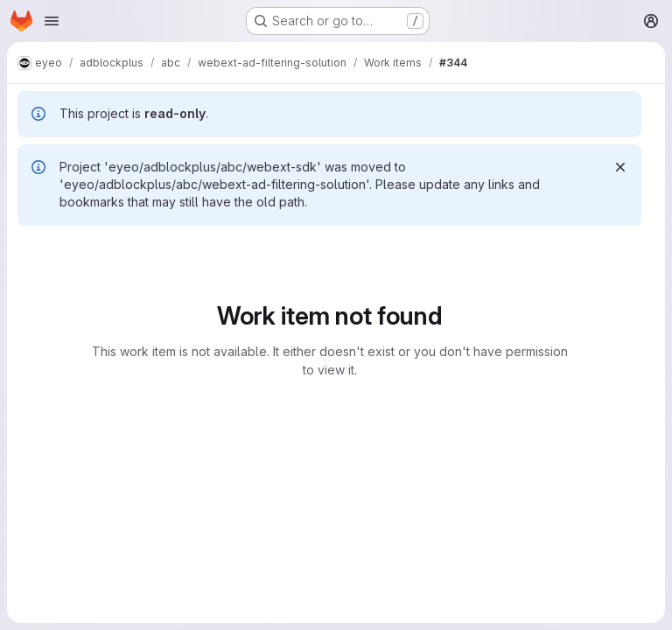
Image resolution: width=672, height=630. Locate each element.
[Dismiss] (620, 167)
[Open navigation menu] (52, 21)
